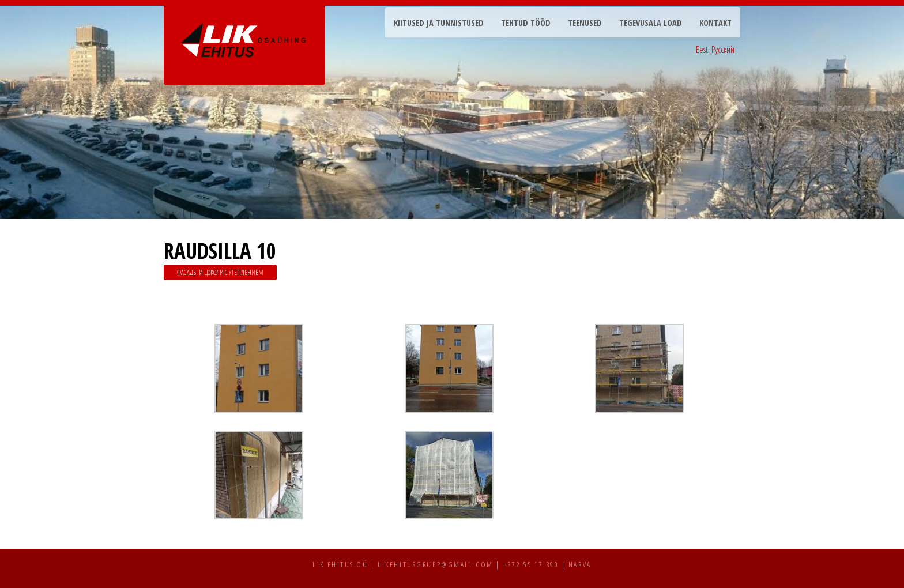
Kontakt (715, 23)
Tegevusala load (651, 23)
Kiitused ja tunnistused (439, 23)
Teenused (585, 23)
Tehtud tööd (526, 23)
